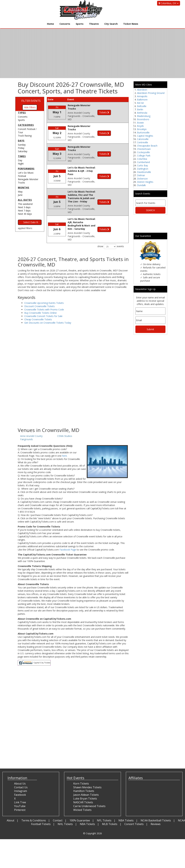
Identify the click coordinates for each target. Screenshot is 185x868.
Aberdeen (142, 90)
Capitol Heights (145, 136)
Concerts (65, 24)
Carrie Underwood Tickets (89, 788)
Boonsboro (143, 119)
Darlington (143, 169)
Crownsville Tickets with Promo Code (44, 291)
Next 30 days (25, 214)
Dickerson (142, 179)
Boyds (140, 126)
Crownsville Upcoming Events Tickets (44, 285)
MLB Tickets (110, 806)
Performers (26, 169)
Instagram (21, 773)
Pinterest (20, 792)
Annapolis (142, 96)
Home (50, 24)
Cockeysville (143, 152)
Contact (58, 802)
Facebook (20, 777)
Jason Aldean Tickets (86, 777)
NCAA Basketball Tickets (156, 802)
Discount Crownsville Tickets (40, 288)
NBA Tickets (126, 802)
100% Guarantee (80, 802)
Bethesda (142, 113)
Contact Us (21, 769)
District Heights (145, 182)
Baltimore (142, 100)
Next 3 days (24, 207)
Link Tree (20, 784)
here (64, 437)
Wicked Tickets (82, 792)
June (20, 195)
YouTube (20, 788)
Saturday (23, 151)
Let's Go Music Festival (26, 174)
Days (21, 141)
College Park (144, 156)
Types (22, 113)
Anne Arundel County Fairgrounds (31, 419)
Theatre (94, 24)
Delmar (141, 175)
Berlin (140, 109)
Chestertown (144, 149)
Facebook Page (68, 531)
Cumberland (143, 162)
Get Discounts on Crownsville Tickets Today (48, 304)
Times (22, 156)
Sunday (22, 145)
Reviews (156, 806)
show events (111, 222)
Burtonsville (143, 132)
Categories (26, 125)
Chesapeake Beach (147, 146)
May (20, 192)
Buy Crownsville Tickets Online (40, 295)
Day (20, 160)
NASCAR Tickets (83, 784)
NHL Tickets (65, 806)
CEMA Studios (65, 418)
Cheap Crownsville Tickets (38, 301)
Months (24, 187)
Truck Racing (25, 136)
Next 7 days (24, 211)
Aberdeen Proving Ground (151, 93)
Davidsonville (144, 172)
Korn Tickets (81, 765)
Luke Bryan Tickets (85, 780)
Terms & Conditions (34, 802)
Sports (80, 24)
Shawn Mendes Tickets (87, 769)
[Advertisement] (73, 383)
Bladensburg (144, 116)
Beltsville (142, 106)
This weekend (25, 204)
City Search (111, 24)
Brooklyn (142, 129)
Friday (21, 148)
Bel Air (140, 103)
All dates (25, 200)
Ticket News (131, 24)
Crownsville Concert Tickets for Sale (43, 298)
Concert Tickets (134, 806)
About (11, 802)
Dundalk (141, 185)
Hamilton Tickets (84, 773)
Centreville (143, 142)
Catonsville (143, 139)
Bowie (140, 123)
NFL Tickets (104, 802)
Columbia (142, 159)
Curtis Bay (142, 165)
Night (21, 164)
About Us (20, 765)
